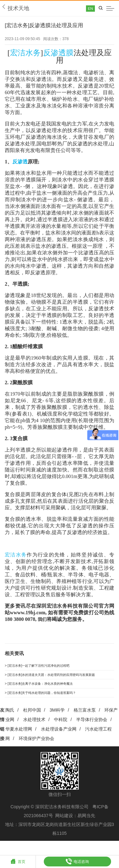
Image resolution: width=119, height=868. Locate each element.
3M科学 (57, 721)
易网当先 (86, 827)
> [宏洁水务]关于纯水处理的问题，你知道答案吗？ (51, 702)
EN (86, 9)
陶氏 (10, 721)
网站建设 (64, 827)
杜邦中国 (32, 721)
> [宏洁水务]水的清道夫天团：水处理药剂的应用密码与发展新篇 (60, 680)
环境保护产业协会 (36, 749)
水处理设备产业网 (59, 740)
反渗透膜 (58, 54)
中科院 (61, 730)
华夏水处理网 (19, 740)
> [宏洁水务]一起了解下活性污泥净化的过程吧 (47, 668)
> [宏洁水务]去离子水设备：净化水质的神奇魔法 (49, 691)
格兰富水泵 (85, 721)
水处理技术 (34, 730)
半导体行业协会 (92, 730)
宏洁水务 (25, 54)
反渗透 (20, 163)
